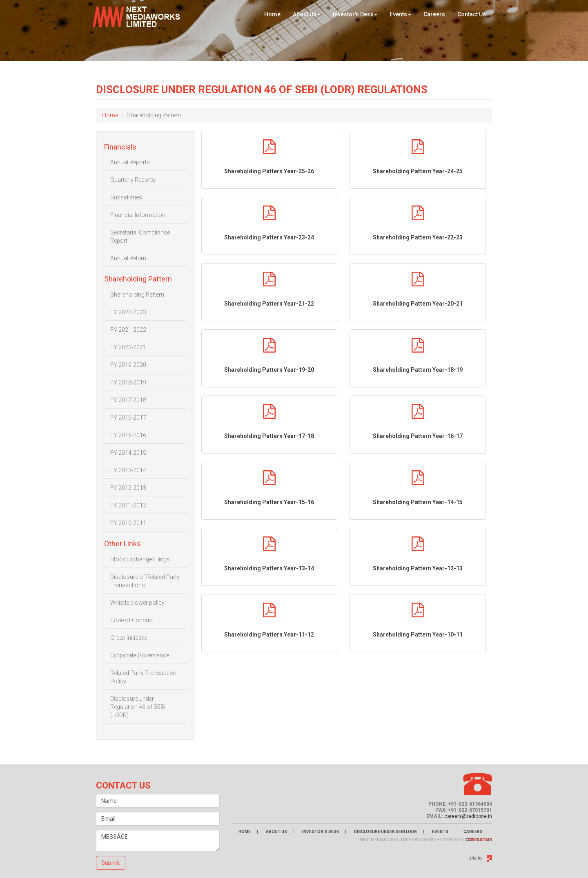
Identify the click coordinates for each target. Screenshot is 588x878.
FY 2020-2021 (128, 347)
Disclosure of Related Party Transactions (145, 581)
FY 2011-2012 (128, 505)
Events (400, 14)
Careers (434, 14)
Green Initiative (129, 638)
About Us (307, 14)
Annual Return (128, 258)
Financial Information (138, 215)
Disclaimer (480, 840)
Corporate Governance (140, 655)
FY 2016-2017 (128, 418)
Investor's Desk (355, 14)
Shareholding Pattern (137, 295)
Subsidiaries (126, 197)
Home (272, 14)
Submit (111, 863)
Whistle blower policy (137, 603)
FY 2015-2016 (128, 435)
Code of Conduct (132, 620)
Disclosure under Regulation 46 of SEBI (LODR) (138, 707)
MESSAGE (158, 841)
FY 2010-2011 (128, 523)
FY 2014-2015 (128, 453)
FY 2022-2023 (128, 312)
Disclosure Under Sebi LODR (385, 832)
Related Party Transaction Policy (143, 677)
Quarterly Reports (133, 180)
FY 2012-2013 (128, 488)
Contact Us (472, 14)
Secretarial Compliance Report (140, 237)
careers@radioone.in (468, 816)
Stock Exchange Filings (140, 559)
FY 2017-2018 (128, 400)
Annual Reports (130, 162)
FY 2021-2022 (128, 330)
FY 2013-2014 (128, 470)
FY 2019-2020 (128, 365)
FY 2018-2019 (128, 382)
